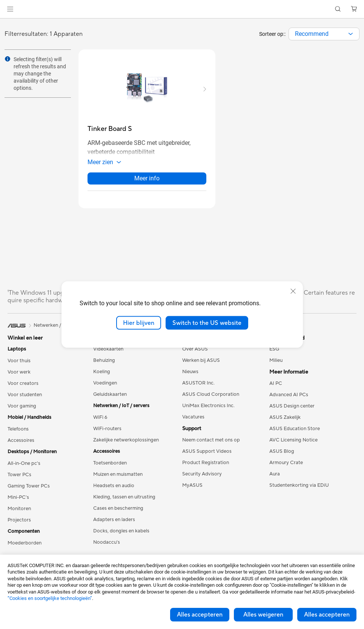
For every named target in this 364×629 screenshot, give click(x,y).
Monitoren (19, 512)
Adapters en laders (114, 523)
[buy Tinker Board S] (110, 129)
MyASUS (192, 489)
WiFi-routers (107, 432)
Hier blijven (139, 323)
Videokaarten (108, 353)
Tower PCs (19, 478)
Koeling (102, 375)
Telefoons (18, 433)
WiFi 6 (100, 421)
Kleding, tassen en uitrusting (124, 501)
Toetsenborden (110, 467)
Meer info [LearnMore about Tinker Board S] (147, 182)
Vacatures (193, 421)
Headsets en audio (114, 489)
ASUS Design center (292, 410)
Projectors (19, 524)
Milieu (276, 364)
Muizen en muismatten (118, 478)
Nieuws (190, 375)
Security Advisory (202, 478)
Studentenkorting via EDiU (299, 489)
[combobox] (324, 34)
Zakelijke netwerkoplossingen (126, 444)
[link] (182, 9)
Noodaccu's (107, 546)
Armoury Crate (286, 466)
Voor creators (23, 387)
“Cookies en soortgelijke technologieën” (50, 598)
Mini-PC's (18, 501)
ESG (274, 353)
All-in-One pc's (24, 467)
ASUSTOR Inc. (198, 387)
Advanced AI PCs (289, 398)
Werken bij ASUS (201, 364)
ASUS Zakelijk (285, 421)
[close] (293, 291)
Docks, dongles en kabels (121, 535)
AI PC (276, 387)
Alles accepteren (200, 615)
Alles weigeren (263, 615)
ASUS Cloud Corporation (211, 398)
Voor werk (19, 376)
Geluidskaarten (110, 398)
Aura (275, 478)
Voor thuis (19, 364)
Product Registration (206, 466)
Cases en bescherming (118, 512)
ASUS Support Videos (207, 455)
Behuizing (104, 364)
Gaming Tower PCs (29, 490)
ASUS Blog (282, 455)
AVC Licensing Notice (293, 444)
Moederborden (25, 547)
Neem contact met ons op (211, 444)
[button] (10, 9)
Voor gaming (22, 410)
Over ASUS (195, 353)
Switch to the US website (207, 323)
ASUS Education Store (295, 432)
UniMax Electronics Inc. (208, 409)
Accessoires (21, 444)
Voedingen (105, 387)
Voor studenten (25, 398)
